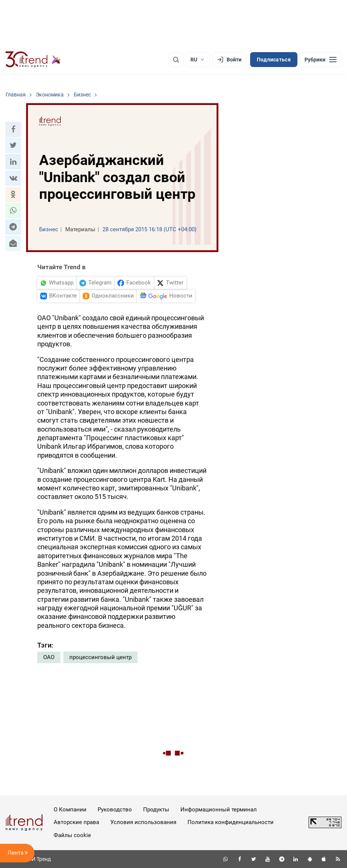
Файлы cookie (72, 835)
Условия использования (143, 822)
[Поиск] (176, 60)
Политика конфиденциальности (231, 822)
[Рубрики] (321, 60)
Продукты (156, 810)
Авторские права (76, 822)
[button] (13, 129)
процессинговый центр (100, 657)
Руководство (115, 810)
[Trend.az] (33, 60)
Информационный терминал (219, 810)
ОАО (49, 657)
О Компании (70, 810)
